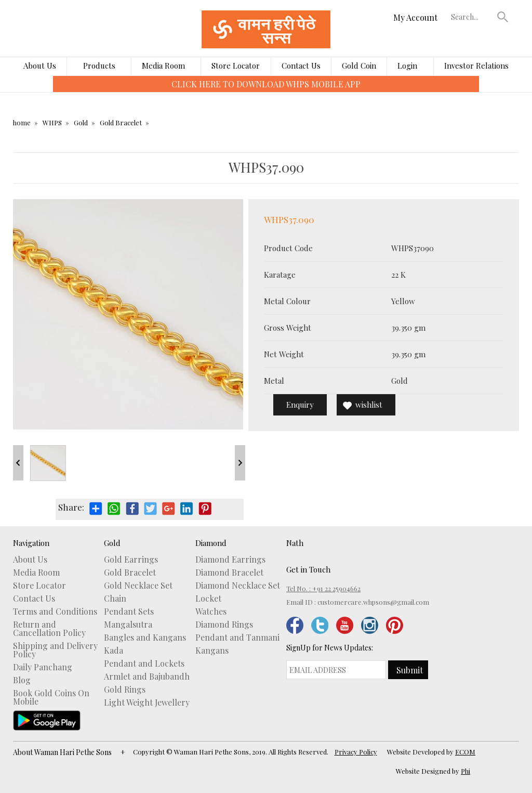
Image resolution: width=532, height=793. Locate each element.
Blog (22, 680)
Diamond (211, 543)
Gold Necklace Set (138, 586)
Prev (18, 463)
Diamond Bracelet (229, 573)
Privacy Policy (356, 752)
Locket (208, 599)
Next (240, 463)
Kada (114, 651)
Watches (211, 612)
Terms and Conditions (55, 612)
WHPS (52, 122)
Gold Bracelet (121, 122)
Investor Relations (476, 66)
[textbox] (472, 17)
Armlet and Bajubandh (147, 677)
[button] (503, 17)
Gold (81, 122)
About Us (40, 66)
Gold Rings (125, 690)
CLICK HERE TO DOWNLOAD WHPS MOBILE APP (266, 84)
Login (407, 66)
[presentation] (45, 92)
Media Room (163, 66)
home (22, 122)
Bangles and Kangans (145, 638)
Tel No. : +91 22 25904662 (323, 588)
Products (99, 66)
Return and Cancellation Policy (49, 629)
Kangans (212, 651)
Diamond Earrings (230, 560)
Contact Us (301, 66)
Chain (115, 599)
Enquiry (300, 405)
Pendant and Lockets (144, 664)
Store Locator (236, 66)
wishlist (369, 405)
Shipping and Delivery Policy (55, 650)
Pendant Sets (129, 612)
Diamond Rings (224, 625)
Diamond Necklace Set (238, 586)
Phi (465, 771)
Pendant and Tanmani (237, 638)
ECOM (465, 752)
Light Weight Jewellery (147, 703)
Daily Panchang (43, 667)
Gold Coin (359, 66)
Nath (295, 543)
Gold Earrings (131, 560)
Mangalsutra (128, 625)
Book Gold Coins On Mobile (51, 697)
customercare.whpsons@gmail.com (373, 602)
